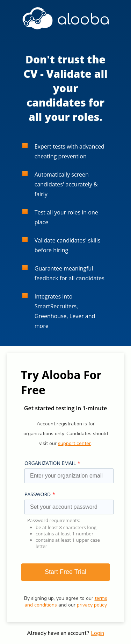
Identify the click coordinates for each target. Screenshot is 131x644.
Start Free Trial (65, 572)
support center (74, 443)
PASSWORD (38, 494)
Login (97, 633)
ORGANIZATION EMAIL (50, 463)
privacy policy (92, 605)
